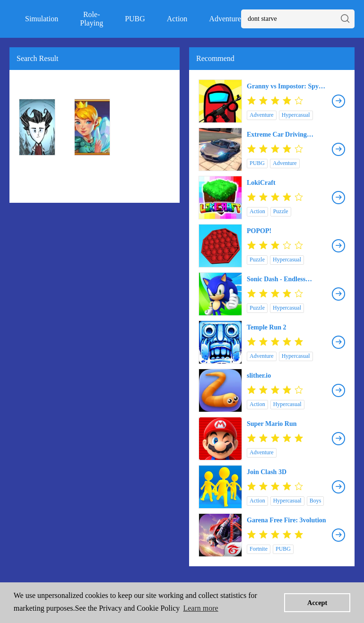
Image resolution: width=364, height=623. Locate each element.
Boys (316, 501)
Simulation (42, 19)
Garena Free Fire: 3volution (286, 520)
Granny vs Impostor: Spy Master (283, 87)
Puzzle (281, 211)
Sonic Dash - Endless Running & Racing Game (283, 279)
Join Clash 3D (267, 472)
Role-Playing (91, 19)
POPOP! (259, 231)
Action (177, 19)
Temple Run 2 (267, 327)
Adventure (225, 19)
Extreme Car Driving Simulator (277, 135)
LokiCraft (261, 183)
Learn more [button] (200, 608)
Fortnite (259, 549)
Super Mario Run (272, 424)
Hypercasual (296, 115)
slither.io (259, 376)
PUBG (135, 19)
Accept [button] (317, 603)
